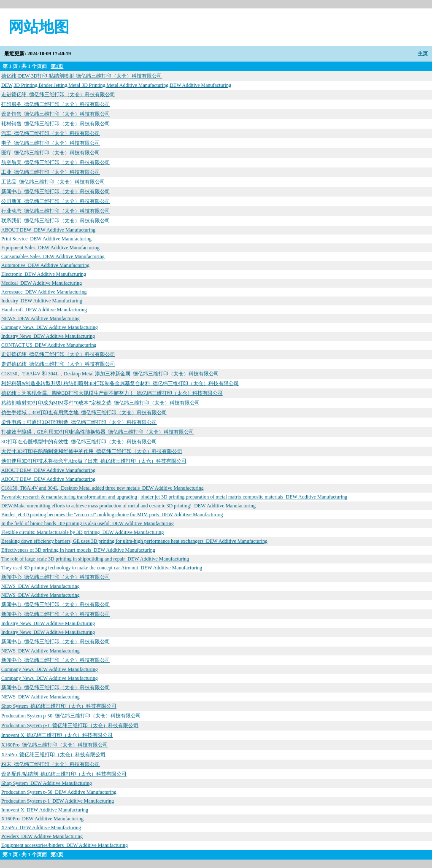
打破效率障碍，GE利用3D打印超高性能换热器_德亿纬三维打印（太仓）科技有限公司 (98, 432)
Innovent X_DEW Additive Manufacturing (45, 810)
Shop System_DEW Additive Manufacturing (47, 783)
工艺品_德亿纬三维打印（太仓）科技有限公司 (53, 182)
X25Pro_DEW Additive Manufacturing (41, 828)
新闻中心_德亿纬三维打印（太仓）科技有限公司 (56, 191)
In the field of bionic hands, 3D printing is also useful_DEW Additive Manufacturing (88, 523)
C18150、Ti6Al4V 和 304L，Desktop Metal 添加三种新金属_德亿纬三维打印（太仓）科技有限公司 (110, 374)
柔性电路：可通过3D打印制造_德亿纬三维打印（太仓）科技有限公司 (79, 422)
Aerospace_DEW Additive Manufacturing (44, 292)
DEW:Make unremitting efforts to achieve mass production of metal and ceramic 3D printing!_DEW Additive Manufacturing (128, 506)
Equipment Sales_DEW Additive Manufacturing (50, 248)
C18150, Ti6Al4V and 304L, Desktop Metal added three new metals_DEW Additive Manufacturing (103, 488)
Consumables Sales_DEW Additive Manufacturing (53, 256)
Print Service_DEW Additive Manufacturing (46, 239)
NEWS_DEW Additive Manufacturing (40, 318)
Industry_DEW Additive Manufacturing (42, 301)
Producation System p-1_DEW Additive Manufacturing (58, 801)
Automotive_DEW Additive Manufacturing (45, 265)
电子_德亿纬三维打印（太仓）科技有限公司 (51, 143)
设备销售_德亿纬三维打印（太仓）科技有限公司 (56, 114)
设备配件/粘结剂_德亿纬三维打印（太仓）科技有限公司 (64, 774)
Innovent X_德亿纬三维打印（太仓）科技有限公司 (57, 735)
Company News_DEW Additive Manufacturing (50, 327)
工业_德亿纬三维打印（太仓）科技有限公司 (51, 172)
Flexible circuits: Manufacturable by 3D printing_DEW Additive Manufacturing (82, 532)
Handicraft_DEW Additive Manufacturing (44, 310)
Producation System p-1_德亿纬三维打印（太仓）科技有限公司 (70, 725)
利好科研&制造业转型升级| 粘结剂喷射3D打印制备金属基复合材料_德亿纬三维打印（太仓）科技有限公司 (120, 383)
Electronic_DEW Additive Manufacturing (44, 274)
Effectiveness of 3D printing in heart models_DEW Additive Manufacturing (78, 550)
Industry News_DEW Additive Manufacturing (48, 336)
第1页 (57, 66)
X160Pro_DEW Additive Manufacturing (42, 819)
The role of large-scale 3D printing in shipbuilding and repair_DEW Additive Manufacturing (95, 559)
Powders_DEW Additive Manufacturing (42, 836)
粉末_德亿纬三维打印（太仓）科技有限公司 (51, 764)
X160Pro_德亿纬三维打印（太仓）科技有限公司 (55, 745)
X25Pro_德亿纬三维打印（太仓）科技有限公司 (53, 755)
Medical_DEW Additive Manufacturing (42, 283)
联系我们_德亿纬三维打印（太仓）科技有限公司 (56, 221)
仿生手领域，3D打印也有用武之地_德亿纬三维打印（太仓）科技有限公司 (84, 412)
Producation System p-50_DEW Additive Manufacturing (59, 792)
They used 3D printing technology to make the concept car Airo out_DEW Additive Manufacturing (102, 568)
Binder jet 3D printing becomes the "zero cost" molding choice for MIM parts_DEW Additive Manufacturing (112, 515)
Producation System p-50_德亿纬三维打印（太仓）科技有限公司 (71, 716)
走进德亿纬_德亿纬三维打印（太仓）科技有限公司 (58, 94)
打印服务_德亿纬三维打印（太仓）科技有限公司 (56, 104)
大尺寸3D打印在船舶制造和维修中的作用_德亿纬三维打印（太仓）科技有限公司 (92, 451)
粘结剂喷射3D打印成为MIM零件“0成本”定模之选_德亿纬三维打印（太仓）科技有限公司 (101, 403)
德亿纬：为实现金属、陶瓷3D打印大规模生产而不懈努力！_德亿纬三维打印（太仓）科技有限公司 (112, 393)
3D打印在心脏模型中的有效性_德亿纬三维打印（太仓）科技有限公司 (79, 442)
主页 (423, 54)
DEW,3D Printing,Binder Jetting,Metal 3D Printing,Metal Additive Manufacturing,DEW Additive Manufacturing (116, 85)
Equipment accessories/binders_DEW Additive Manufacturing (65, 845)
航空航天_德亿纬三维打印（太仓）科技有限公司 (56, 162)
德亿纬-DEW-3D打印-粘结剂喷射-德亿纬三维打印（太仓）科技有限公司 (82, 76)
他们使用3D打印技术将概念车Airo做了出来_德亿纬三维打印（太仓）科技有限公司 (94, 461)
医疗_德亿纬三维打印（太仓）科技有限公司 (51, 153)
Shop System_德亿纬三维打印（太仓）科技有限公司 (59, 706)
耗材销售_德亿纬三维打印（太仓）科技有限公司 (56, 124)
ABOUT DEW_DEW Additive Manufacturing (48, 230)
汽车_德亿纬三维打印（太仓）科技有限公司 (51, 133)
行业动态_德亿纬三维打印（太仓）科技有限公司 (56, 211)
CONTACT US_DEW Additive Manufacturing (49, 345)
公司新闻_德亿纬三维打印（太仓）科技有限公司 (56, 201)
